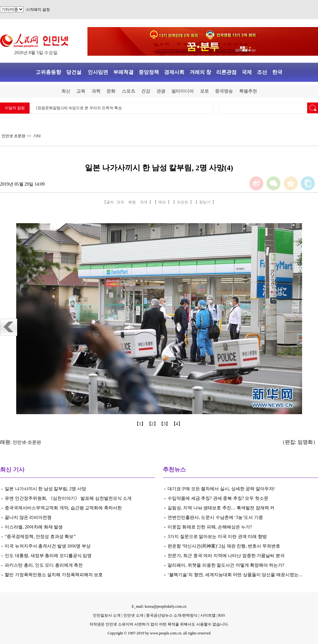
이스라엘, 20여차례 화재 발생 (34, 527)
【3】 (165, 424)
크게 (120, 202)
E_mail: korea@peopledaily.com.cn (159, 606)
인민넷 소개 (133, 615)
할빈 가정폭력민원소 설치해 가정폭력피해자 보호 (54, 575)
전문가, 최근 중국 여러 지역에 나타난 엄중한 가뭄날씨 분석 (226, 556)
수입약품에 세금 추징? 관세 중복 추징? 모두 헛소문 (218, 498)
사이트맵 (208, 615)
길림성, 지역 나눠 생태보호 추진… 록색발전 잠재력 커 (222, 508)
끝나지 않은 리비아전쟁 (28, 517)
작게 (144, 202)
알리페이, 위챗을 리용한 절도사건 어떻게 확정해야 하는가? (226, 565)
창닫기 (205, 202)
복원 (132, 202)
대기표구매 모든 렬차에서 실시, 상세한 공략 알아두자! (221, 489)
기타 (37, 136)
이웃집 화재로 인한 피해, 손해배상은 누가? (210, 527)
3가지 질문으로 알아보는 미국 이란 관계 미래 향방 (217, 537)
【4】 (178, 424)
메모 (162, 202)
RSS (221, 615)
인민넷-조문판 (27, 442)
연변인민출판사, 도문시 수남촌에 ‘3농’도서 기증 (215, 517)
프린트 (183, 202)
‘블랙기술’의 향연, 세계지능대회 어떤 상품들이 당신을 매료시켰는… (235, 575)
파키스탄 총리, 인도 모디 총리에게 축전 (44, 565)
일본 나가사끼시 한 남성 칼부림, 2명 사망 (45, 489)
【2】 (153, 424)
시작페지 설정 (38, 10)
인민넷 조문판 (14, 136)
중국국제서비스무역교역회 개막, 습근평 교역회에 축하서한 (63, 508)
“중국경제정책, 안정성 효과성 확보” (40, 537)
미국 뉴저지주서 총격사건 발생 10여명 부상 (48, 546)
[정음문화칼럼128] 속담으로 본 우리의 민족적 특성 (79, 108)
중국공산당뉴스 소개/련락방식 (172, 615)
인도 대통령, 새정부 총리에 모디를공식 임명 (48, 556)
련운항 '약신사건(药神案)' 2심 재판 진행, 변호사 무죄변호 (224, 546)
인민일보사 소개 (107, 615)
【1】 (141, 424)
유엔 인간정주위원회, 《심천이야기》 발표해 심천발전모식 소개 (68, 498)
